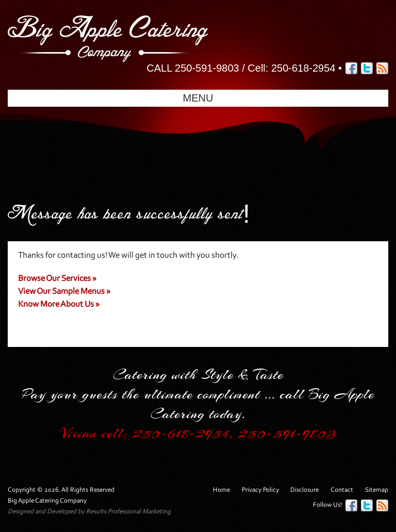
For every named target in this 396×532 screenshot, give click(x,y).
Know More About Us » (59, 304)
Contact (342, 490)
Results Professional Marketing (128, 512)
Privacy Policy (260, 490)
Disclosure (304, 490)
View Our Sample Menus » (64, 292)
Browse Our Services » (57, 279)
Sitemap (377, 490)
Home (221, 490)
